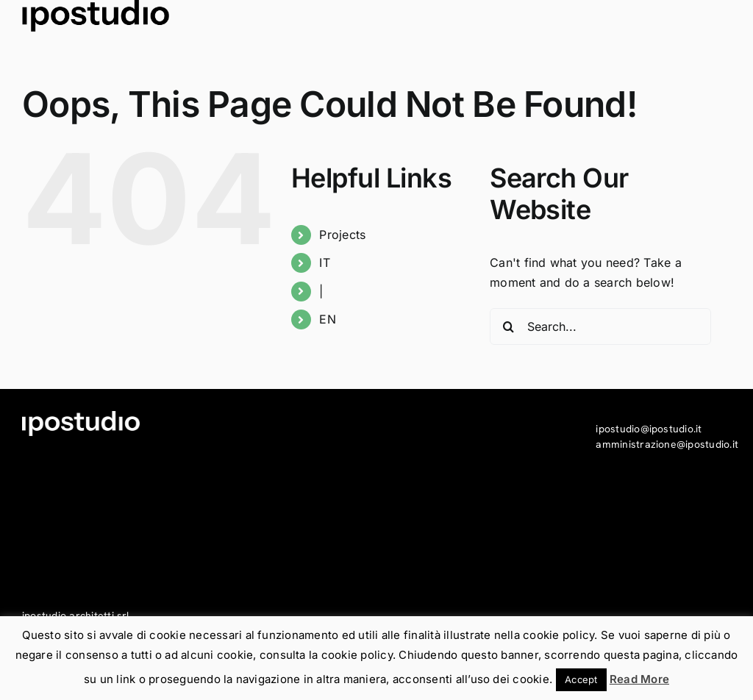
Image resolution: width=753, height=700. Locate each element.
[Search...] (600, 326)
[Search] (508, 326)
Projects (342, 235)
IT (324, 262)
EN (327, 319)
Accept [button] (581, 679)
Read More (639, 679)
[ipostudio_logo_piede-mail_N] (96, 16)
